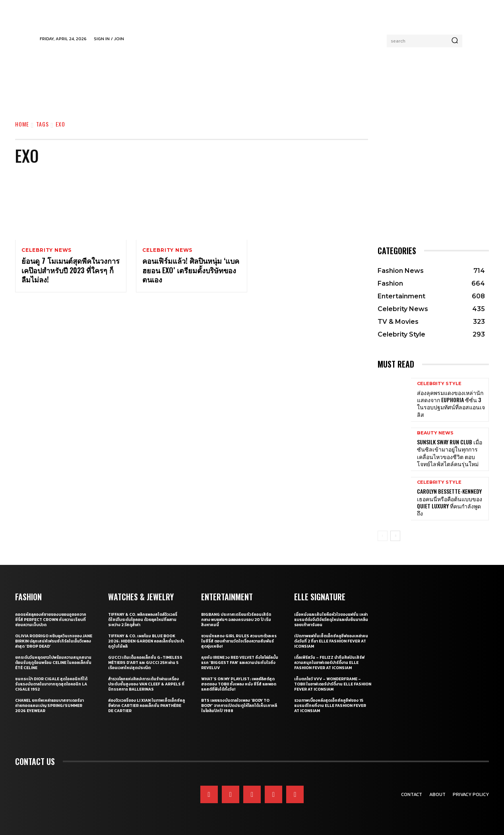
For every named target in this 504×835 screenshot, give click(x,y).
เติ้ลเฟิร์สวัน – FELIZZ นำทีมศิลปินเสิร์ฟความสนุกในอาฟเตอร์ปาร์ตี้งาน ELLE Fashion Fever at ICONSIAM (329, 663)
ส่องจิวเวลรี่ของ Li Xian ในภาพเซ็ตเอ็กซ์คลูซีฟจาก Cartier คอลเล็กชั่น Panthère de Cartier (146, 706)
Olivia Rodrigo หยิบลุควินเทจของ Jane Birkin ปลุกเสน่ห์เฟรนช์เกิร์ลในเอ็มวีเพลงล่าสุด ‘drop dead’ (54, 641)
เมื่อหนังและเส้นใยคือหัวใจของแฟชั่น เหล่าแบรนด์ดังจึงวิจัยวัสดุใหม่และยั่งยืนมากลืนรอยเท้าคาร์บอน (331, 620)
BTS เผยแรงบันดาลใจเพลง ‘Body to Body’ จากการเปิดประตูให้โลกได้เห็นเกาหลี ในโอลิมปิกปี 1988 (239, 706)
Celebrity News (47, 250)
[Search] (455, 41)
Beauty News (435, 433)
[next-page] (395, 536)
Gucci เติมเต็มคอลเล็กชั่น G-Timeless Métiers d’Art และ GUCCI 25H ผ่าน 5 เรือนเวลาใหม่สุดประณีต (145, 663)
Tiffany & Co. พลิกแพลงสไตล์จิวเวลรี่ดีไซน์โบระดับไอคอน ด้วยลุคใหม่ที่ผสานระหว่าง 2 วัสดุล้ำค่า (143, 620)
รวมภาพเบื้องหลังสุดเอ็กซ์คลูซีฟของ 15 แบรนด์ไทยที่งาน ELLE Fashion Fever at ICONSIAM (330, 706)
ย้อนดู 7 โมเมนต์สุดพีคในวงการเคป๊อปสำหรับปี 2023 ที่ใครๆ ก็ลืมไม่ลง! (71, 270)
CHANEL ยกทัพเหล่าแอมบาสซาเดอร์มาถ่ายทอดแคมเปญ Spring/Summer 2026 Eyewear (49, 706)
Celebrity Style (439, 384)
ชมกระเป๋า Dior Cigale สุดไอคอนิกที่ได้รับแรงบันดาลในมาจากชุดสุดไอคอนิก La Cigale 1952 (51, 684)
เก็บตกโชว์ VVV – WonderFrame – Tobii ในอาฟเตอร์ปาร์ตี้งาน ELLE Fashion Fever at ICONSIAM (333, 684)
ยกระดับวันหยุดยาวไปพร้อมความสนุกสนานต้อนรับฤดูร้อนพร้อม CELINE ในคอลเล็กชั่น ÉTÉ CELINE (53, 663)
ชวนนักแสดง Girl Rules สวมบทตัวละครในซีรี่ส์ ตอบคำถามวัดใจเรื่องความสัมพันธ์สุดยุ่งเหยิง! (239, 641)
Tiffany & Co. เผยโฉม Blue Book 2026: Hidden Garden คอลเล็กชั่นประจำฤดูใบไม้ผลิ (146, 641)
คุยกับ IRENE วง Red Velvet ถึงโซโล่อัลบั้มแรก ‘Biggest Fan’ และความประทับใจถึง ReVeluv (240, 663)
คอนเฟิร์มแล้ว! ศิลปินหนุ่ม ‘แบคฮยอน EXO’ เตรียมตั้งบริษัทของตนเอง (191, 270)
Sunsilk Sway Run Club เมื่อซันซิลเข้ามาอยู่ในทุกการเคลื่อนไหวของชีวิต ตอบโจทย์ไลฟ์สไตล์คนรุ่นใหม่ (450, 453)
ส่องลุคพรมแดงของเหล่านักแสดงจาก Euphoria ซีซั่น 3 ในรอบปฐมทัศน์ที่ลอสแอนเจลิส (451, 403)
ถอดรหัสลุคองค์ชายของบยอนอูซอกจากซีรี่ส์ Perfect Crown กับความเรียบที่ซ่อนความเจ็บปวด (51, 620)
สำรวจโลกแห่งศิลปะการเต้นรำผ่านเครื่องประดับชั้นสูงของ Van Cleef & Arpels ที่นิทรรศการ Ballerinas (146, 684)
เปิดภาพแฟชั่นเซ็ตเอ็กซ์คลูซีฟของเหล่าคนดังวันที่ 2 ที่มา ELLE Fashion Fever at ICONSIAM (331, 641)
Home (22, 124)
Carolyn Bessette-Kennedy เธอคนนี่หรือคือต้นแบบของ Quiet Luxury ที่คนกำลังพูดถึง (450, 502)
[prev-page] (383, 536)
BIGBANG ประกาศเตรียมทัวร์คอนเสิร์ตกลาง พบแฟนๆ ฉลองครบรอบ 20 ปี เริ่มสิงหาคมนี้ (236, 620)
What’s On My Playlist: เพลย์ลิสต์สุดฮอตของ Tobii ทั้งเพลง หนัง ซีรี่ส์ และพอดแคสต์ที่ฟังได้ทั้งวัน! (239, 684)
